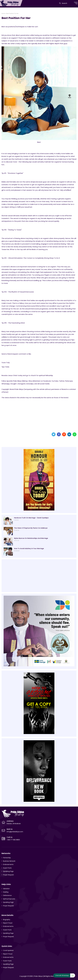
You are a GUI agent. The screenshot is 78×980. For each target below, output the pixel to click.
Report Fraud (8, 923)
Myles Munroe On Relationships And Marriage (31, 538)
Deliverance (7, 895)
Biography (7, 920)
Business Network (9, 861)
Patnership (7, 858)
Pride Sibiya (38, 976)
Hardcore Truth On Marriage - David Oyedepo (31, 518)
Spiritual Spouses (9, 899)
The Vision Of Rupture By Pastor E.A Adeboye (31, 528)
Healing (6, 892)
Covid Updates (8, 950)
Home (3, 13)
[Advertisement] (39, 415)
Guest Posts (7, 868)
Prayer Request (8, 875)
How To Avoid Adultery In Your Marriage (29, 548)
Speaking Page (8, 871)
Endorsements (8, 864)
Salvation (6, 889)
